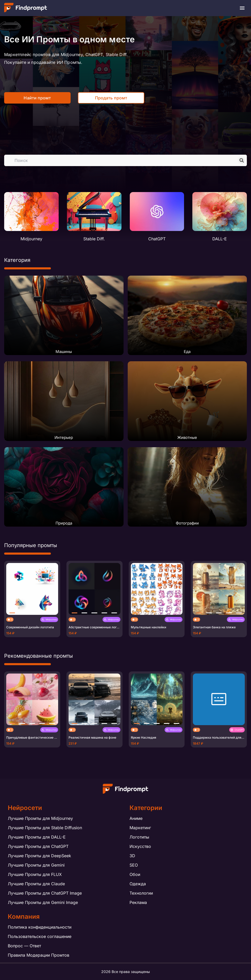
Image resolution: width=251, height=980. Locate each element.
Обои (135, 874)
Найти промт (37, 98)
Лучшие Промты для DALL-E (37, 837)
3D (132, 856)
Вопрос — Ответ (24, 946)
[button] (12, 613)
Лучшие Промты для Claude (36, 884)
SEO (134, 865)
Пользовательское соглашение (40, 936)
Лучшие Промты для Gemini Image (43, 902)
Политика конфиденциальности (40, 927)
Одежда (138, 884)
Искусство (140, 846)
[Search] (242, 160)
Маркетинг (140, 828)
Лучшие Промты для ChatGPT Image (45, 893)
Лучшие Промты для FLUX (35, 874)
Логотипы (139, 837)
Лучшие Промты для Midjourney (40, 818)
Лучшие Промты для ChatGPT (38, 846)
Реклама (138, 902)
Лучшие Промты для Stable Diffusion (45, 828)
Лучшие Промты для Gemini (36, 865)
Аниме (136, 818)
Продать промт (111, 98)
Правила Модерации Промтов (39, 955)
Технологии (141, 893)
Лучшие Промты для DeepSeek (39, 856)
